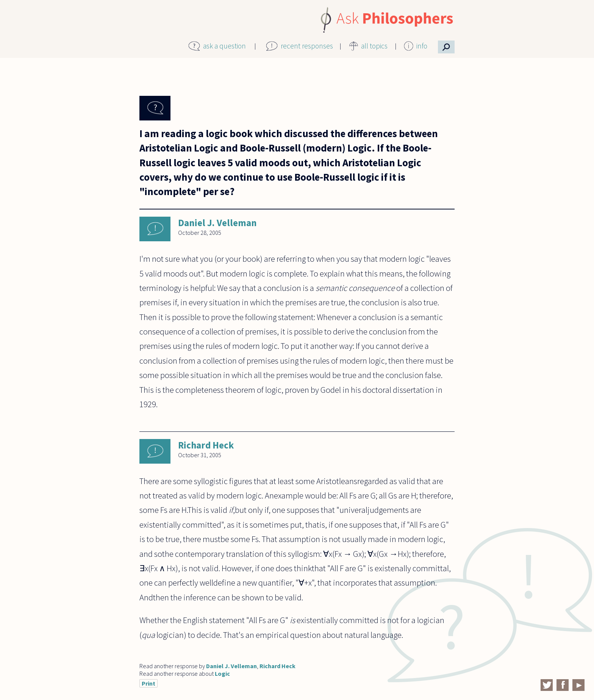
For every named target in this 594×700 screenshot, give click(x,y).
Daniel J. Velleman (217, 223)
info (422, 46)
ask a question (224, 46)
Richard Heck (206, 445)
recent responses (307, 46)
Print (148, 683)
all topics (374, 46)
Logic (222, 673)
